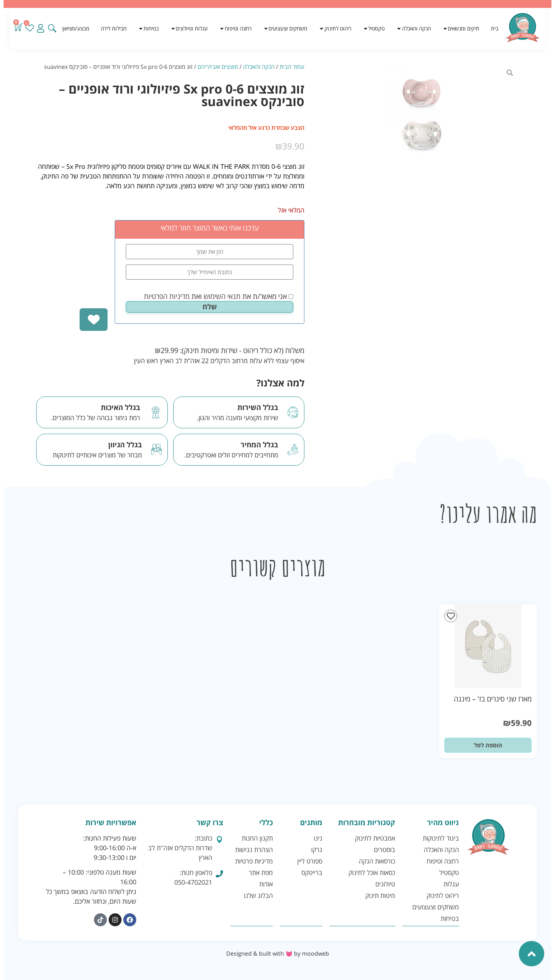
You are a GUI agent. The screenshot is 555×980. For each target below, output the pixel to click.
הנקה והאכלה (259, 67)
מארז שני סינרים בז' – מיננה (493, 699)
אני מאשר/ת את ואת (219, 296)
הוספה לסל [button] (488, 745)
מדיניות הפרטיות (167, 296)
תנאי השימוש (222, 296)
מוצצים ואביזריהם (218, 67)
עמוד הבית (292, 67)
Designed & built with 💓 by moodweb (278, 953)
